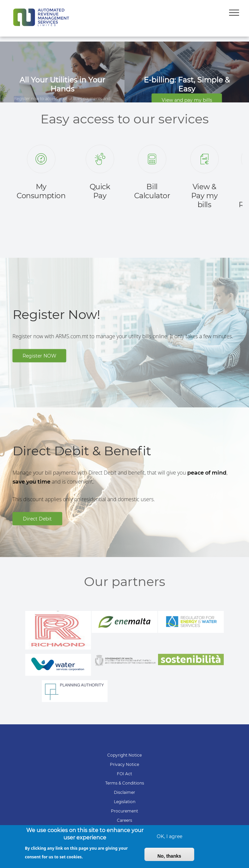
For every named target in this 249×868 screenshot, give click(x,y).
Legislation (125, 802)
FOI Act (124, 774)
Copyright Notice (124, 755)
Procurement (124, 811)
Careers (124, 820)
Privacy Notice (124, 764)
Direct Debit (37, 518)
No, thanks (169, 859)
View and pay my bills (187, 100)
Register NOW (40, 356)
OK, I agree (169, 840)
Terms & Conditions (125, 783)
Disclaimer (124, 792)
